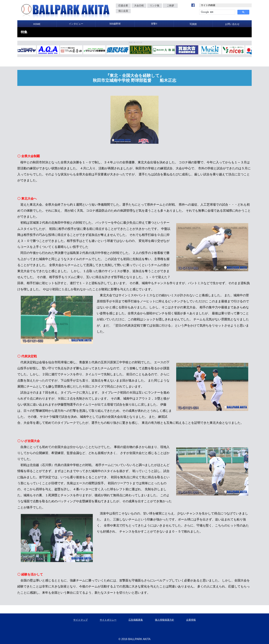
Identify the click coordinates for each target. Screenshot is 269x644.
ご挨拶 (170, 5)
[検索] (217, 12)
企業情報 (191, 620)
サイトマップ (80, 620)
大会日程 (139, 5)
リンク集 (155, 5)
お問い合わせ (232, 24)
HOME (37, 24)
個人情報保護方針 (165, 620)
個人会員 (123, 11)
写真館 (193, 24)
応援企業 (123, 5)
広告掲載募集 (136, 620)
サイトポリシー (108, 620)
